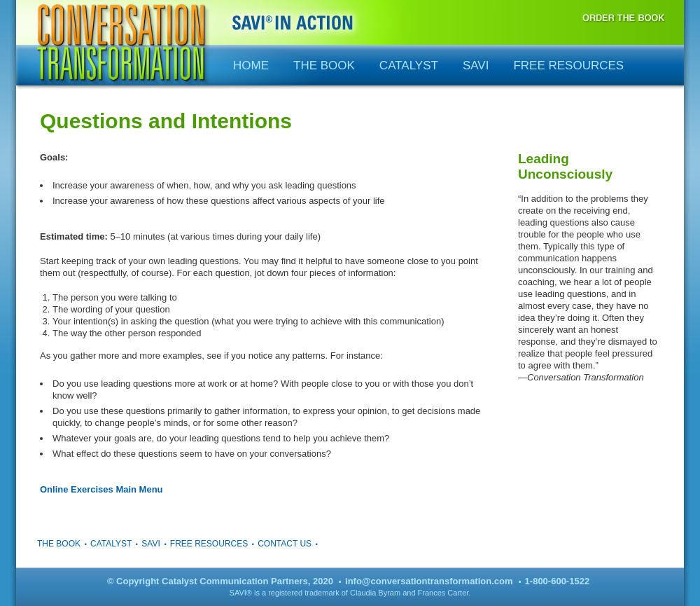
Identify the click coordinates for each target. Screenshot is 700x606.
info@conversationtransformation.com (429, 581)
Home (251, 66)
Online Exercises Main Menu (101, 489)
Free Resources (568, 66)
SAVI (476, 66)
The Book (324, 66)
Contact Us (285, 544)
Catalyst (409, 66)
